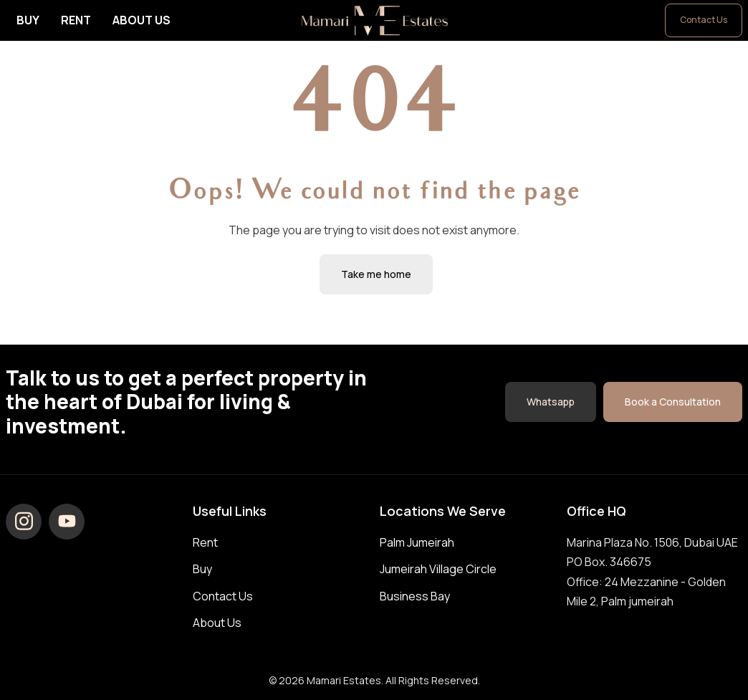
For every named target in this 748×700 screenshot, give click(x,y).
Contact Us (704, 20)
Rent (76, 20)
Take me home (376, 274)
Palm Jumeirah (417, 542)
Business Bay (415, 596)
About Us (142, 20)
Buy (28, 20)
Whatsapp (551, 402)
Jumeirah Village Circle (438, 569)
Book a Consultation (673, 402)
